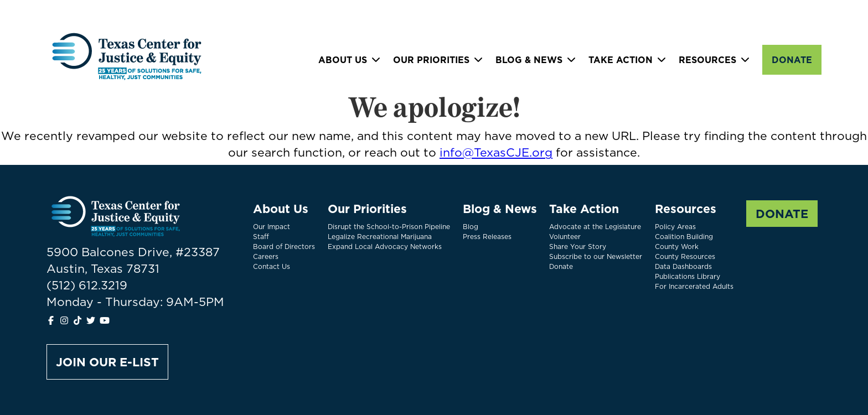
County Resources (685, 256)
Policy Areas (675, 227)
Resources (707, 60)
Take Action (621, 60)
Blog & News (529, 60)
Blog (471, 227)
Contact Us (272, 266)
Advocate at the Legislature (595, 227)
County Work (677, 247)
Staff (261, 237)
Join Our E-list (107, 362)
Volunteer (565, 237)
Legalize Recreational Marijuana (380, 237)
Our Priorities (431, 60)
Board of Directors (284, 247)
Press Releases (487, 237)
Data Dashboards (683, 266)
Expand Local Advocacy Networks (385, 247)
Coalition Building (684, 237)
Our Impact (272, 227)
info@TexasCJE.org (496, 152)
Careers (266, 256)
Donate (792, 60)
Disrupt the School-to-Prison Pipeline (389, 227)
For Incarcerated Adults (694, 286)
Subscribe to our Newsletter (596, 256)
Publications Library (688, 276)
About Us (343, 60)
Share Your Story (578, 247)
